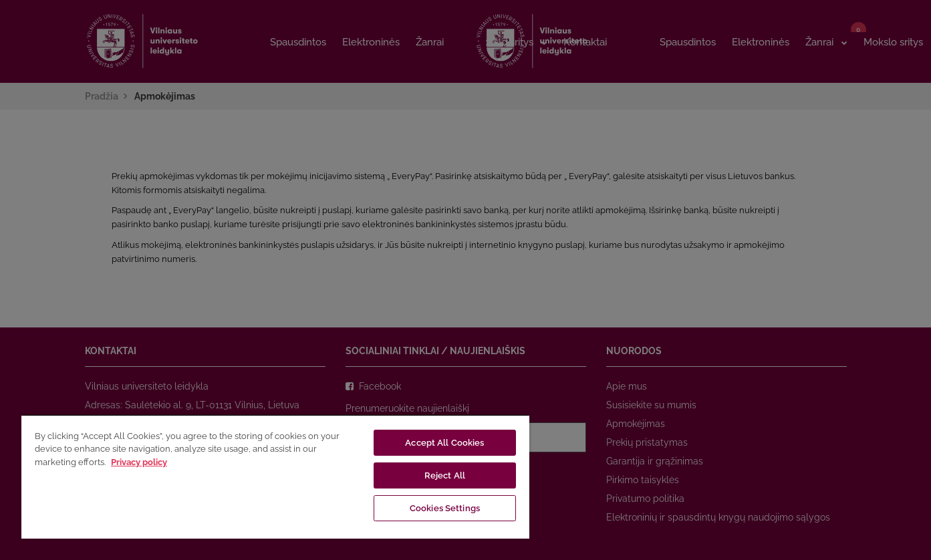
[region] (275, 476)
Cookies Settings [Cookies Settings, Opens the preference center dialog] (445, 508)
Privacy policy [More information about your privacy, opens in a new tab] (139, 462)
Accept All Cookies (444, 443)
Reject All (445, 475)
